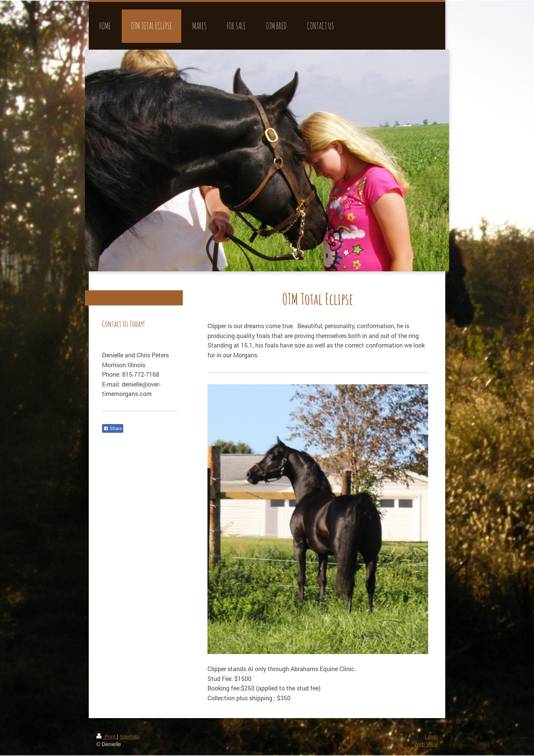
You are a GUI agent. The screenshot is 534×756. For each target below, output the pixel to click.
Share (113, 429)
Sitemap (130, 737)
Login (431, 737)
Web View (426, 744)
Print (107, 737)
